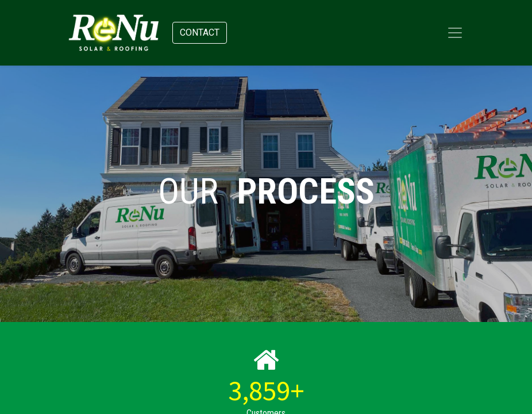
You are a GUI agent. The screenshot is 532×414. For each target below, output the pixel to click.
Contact (200, 32)
